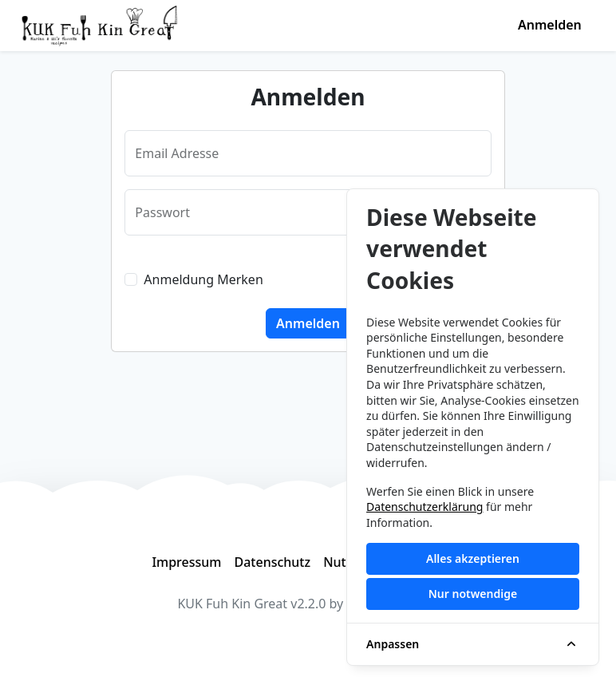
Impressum (186, 562)
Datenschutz (272, 562)
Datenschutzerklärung (424, 507)
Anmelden (550, 25)
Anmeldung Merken (203, 279)
